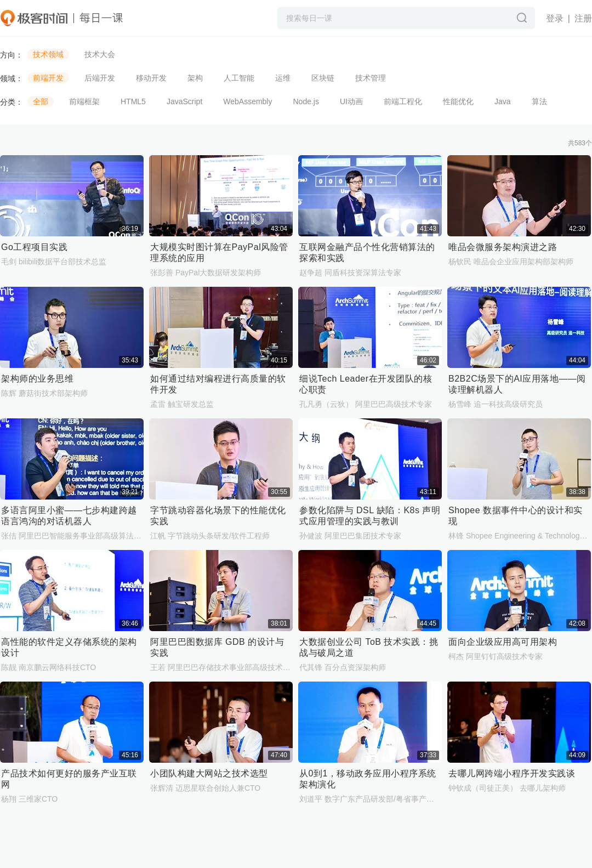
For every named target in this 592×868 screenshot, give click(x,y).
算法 (539, 101)
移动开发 (151, 78)
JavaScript (184, 101)
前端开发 (48, 78)
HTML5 (133, 101)
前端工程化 (403, 101)
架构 (195, 78)
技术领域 (48, 54)
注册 (583, 18)
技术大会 (100, 54)
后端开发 (100, 78)
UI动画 (351, 101)
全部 (41, 101)
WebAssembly (247, 101)
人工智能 (239, 78)
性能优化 (458, 101)
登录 (555, 18)
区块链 (323, 78)
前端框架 (84, 101)
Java (503, 101)
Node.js (306, 101)
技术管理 (371, 78)
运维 (283, 78)
